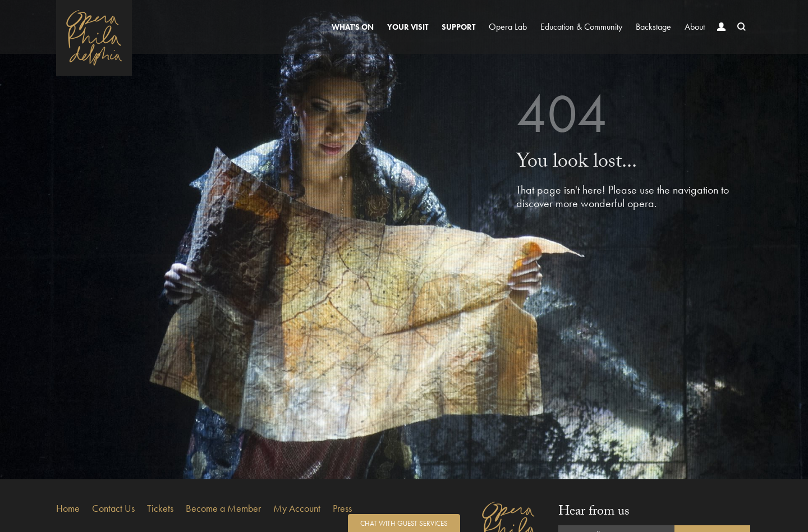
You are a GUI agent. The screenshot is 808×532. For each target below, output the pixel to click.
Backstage (653, 27)
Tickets (160, 508)
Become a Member (223, 508)
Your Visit (408, 27)
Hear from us (594, 513)
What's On (353, 27)
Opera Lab (508, 27)
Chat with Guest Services (404, 523)
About (695, 27)
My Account (297, 508)
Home (68, 508)
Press (342, 508)
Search (739, 37)
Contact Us (113, 508)
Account (719, 37)
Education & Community (581, 27)
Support (458, 27)
